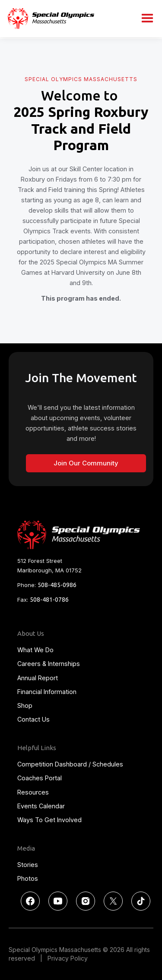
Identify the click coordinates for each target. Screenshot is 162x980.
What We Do (35, 650)
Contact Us (33, 719)
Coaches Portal (40, 778)
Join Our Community (86, 463)
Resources (33, 792)
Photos (28, 878)
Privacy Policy (68, 958)
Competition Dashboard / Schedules (70, 764)
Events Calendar (41, 806)
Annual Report (38, 678)
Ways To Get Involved (49, 820)
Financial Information (47, 692)
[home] (49, 18)
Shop (25, 705)
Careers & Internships (49, 664)
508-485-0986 (57, 585)
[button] (147, 19)
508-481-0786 (49, 600)
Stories (28, 865)
